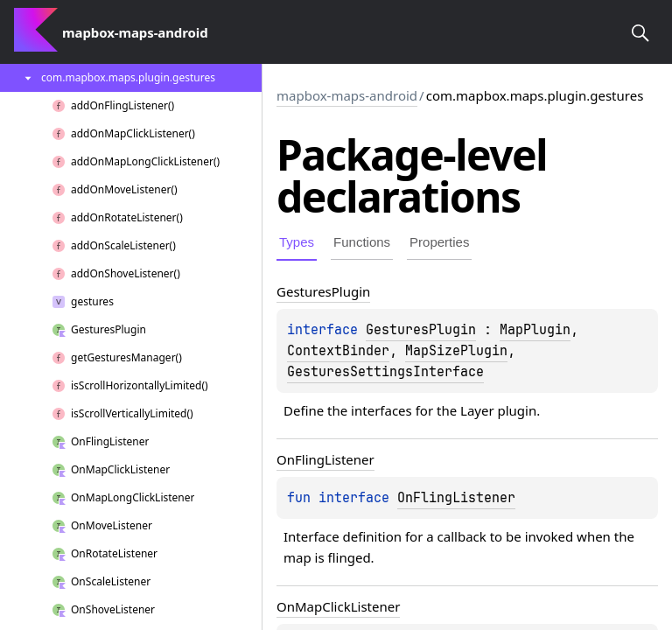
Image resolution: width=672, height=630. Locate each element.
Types (297, 242)
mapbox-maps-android (347, 95)
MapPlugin (535, 330)
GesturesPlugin (421, 330)
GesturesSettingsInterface (385, 372)
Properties (439, 242)
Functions (362, 242)
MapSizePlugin (456, 351)
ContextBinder (338, 351)
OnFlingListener (456, 498)
